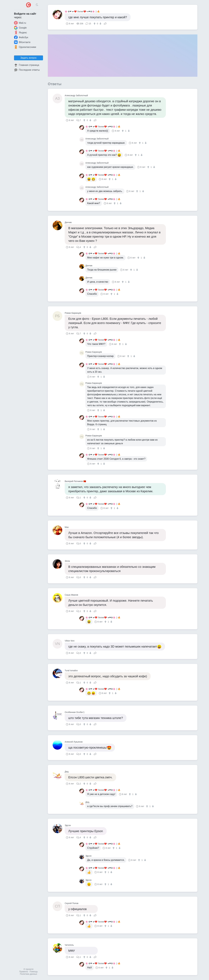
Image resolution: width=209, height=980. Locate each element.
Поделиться (105, 23)
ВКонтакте (22, 42)
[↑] (95, 24)
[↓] (100, 24)
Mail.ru (20, 23)
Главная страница (27, 65)
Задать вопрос (28, 58)
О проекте (28, 969)
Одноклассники (25, 47)
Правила (24, 972)
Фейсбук (21, 37)
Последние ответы (27, 70)
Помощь (34, 972)
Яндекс (21, 32)
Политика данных (28, 974)
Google (20, 28)
